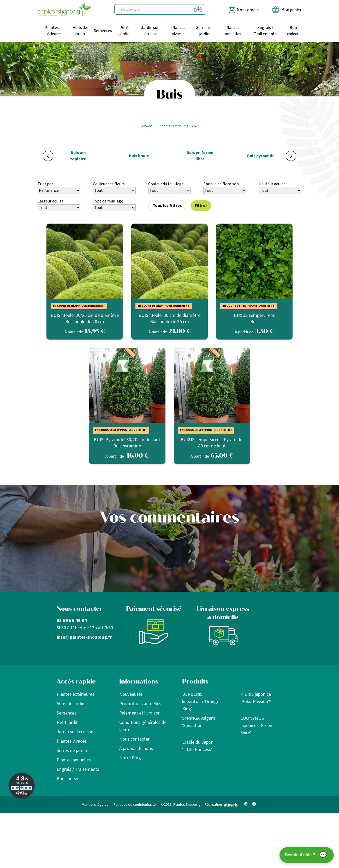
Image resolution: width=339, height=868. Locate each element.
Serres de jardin (204, 31)
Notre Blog (130, 758)
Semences (103, 31)
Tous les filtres (167, 206)
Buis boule (139, 156)
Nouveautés (131, 694)
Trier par (45, 184)
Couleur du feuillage (166, 184)
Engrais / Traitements (265, 31)
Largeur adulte (51, 201)
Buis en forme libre (200, 156)
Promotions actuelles (140, 704)
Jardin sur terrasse (150, 31)
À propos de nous (136, 749)
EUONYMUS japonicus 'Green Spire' (256, 726)
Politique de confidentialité (135, 805)
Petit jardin (124, 31)
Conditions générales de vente (143, 726)
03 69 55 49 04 (72, 621)
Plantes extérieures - (174, 126)
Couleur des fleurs (109, 184)
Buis (195, 126)
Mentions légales (95, 805)
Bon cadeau (293, 31)
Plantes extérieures (52, 31)
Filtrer (201, 206)
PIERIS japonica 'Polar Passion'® (256, 698)
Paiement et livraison (140, 713)
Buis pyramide (261, 156)
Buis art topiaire (78, 156)
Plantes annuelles (232, 31)
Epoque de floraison (221, 184)
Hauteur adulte (272, 184)
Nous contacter (134, 739)
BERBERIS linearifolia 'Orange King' (201, 702)
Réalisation (222, 805)
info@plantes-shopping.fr (84, 637)
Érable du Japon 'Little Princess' (198, 746)
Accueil (146, 126)
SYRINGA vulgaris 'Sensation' (199, 722)
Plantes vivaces (178, 31)
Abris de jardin (80, 31)
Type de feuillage (108, 201)
